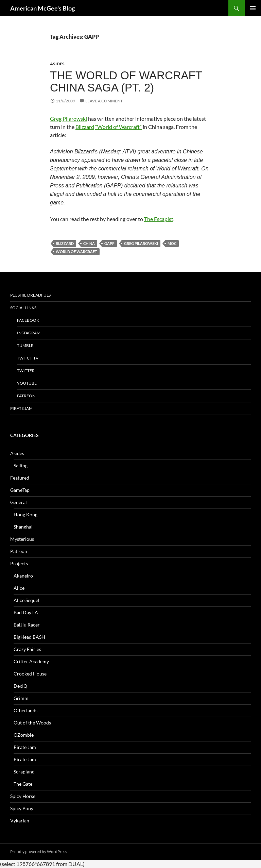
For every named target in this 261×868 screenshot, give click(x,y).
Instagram (29, 333)
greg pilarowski (141, 243)
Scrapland (24, 772)
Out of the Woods (32, 723)
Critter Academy (31, 661)
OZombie (24, 735)
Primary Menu (253, 8)
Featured (20, 478)
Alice (19, 588)
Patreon (26, 396)
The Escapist (159, 219)
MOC (172, 243)
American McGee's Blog (42, 8)
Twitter (26, 371)
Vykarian (20, 821)
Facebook (28, 320)
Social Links (23, 308)
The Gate (23, 784)
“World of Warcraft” (118, 127)
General (19, 502)
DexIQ (20, 686)
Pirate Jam (21, 408)
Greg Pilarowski (68, 119)
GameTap (20, 490)
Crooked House (30, 674)
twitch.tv (28, 358)
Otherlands (25, 710)
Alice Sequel (27, 600)
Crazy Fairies (27, 649)
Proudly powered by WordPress (39, 852)
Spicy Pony (22, 808)
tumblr (25, 345)
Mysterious (22, 539)
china (89, 243)
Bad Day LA (26, 612)
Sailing (21, 465)
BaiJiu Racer (27, 625)
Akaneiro (23, 576)
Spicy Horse (23, 796)
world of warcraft (76, 252)
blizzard (65, 243)
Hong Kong (25, 514)
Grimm (21, 698)
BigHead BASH (29, 637)
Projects (19, 563)
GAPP (109, 243)
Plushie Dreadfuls (30, 295)
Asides (57, 64)
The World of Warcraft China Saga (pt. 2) (126, 81)
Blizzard (85, 127)
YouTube (27, 383)
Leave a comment (104, 101)
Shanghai (23, 527)
